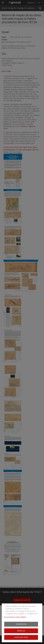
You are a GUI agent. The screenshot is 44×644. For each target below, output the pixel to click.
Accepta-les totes (21, 637)
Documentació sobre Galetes (16, 617)
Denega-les (21, 631)
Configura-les (21, 624)
